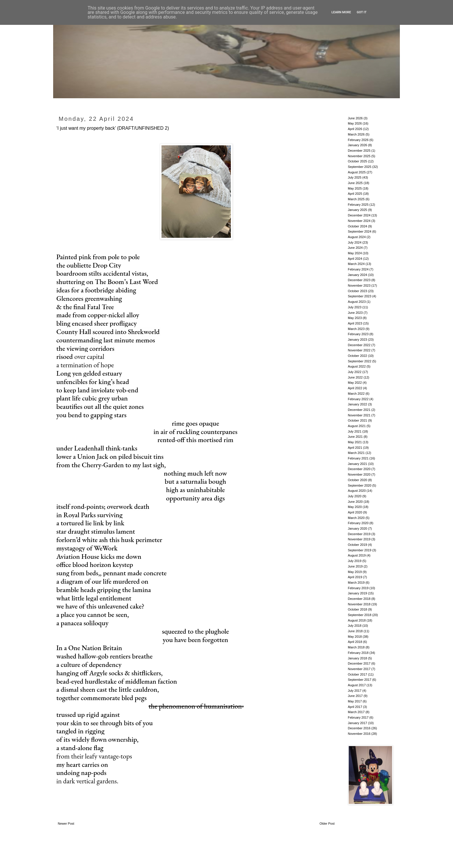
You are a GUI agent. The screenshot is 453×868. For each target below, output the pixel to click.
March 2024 (356, 264)
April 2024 (355, 259)
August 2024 (357, 237)
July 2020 (355, 496)
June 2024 (355, 248)
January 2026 (358, 145)
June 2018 (355, 631)
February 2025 (358, 205)
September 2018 (360, 615)
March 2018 (356, 647)
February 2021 (358, 458)
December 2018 (359, 599)
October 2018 (358, 609)
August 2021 (357, 426)
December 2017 (359, 663)
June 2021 (355, 437)
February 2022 (358, 399)
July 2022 (355, 372)
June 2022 (355, 377)
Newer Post (66, 824)
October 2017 (358, 674)
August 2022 (357, 366)
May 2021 (355, 442)
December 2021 (359, 410)
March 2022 (356, 394)
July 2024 (355, 242)
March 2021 (356, 453)
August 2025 (357, 172)
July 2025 (355, 177)
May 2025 (355, 188)
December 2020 (359, 469)
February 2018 (358, 653)
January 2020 (358, 528)
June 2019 (355, 566)
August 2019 (357, 555)
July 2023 (355, 307)
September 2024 (360, 231)
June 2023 (355, 313)
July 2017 (355, 691)
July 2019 (355, 561)
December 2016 (359, 728)
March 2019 (356, 583)
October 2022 (358, 356)
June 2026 (355, 118)
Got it (362, 12)
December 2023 (359, 280)
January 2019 (358, 593)
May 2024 (355, 253)
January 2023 (358, 340)
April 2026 (355, 129)
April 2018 (355, 642)
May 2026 (355, 123)
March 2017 (356, 712)
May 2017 (355, 701)
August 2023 (357, 302)
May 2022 (355, 383)
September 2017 (360, 680)
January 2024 (358, 275)
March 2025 (356, 199)
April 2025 (355, 194)
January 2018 (358, 658)
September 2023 (360, 296)
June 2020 (355, 502)
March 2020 (356, 518)
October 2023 (358, 291)
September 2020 (360, 485)
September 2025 (360, 167)
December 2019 (359, 534)
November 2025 (359, 156)
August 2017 (357, 685)
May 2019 (355, 572)
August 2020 (357, 491)
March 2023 (356, 329)
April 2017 (355, 707)
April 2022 (355, 388)
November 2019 (359, 539)
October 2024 (358, 226)
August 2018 (357, 620)
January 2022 (358, 404)
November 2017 (359, 669)
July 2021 (355, 431)
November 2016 (359, 734)
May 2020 (355, 507)
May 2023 (355, 318)
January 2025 (358, 210)
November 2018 (359, 604)
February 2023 (358, 334)
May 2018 (355, 637)
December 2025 (359, 151)
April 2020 (355, 512)
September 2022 (360, 361)
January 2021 (358, 464)
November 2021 (359, 415)
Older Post (327, 824)
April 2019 (355, 577)
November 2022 (359, 350)
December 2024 (359, 215)
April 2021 (355, 448)
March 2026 (356, 134)
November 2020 (359, 474)
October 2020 (358, 480)
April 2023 (355, 323)
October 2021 (358, 420)
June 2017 (355, 696)
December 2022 (359, 345)
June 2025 (355, 183)
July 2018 (355, 626)
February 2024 (358, 269)
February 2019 (358, 588)
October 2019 (358, 545)
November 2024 (359, 221)
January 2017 (358, 723)
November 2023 (359, 285)
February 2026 (358, 140)
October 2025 (358, 161)
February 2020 (358, 523)
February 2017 (358, 717)
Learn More (341, 12)
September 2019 (360, 550)
